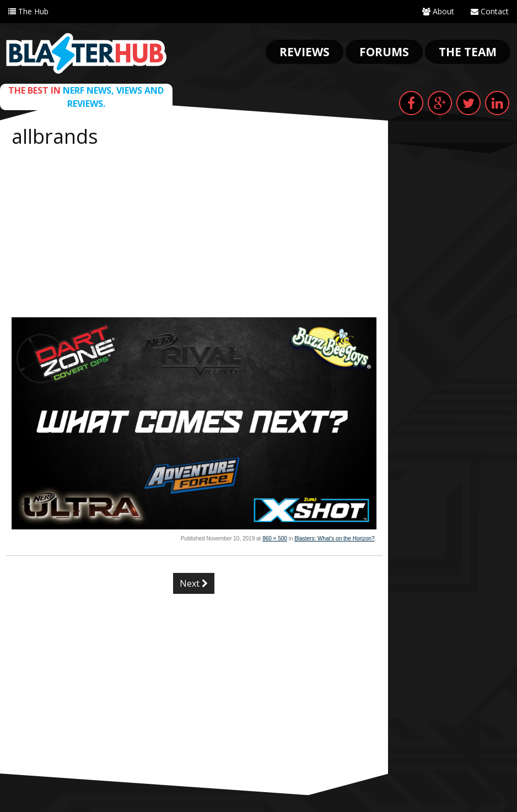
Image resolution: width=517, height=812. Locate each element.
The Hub (28, 11)
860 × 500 (275, 538)
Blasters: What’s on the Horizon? (334, 538)
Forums (384, 52)
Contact (490, 11)
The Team (468, 52)
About (438, 11)
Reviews (305, 52)
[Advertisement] (194, 235)
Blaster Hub (86, 53)
